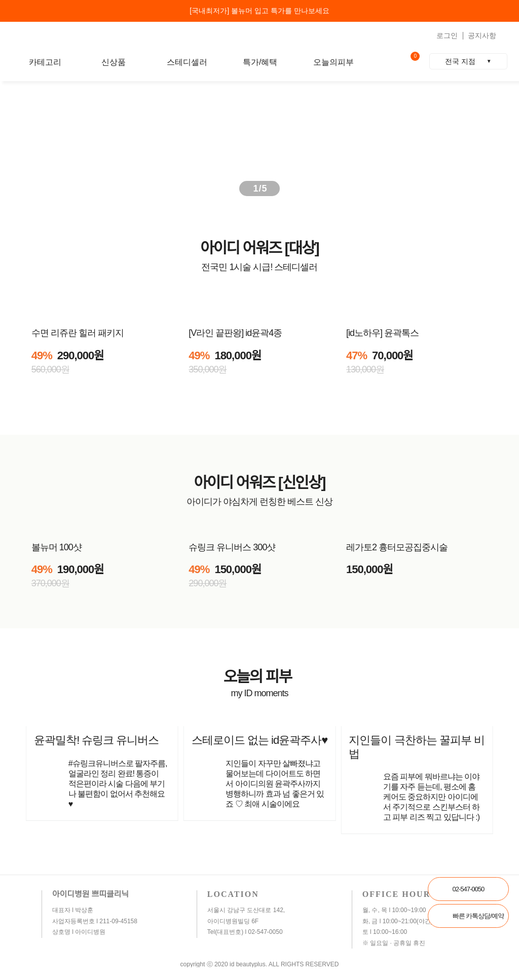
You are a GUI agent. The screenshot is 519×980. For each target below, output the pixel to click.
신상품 (114, 62)
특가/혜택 (260, 62)
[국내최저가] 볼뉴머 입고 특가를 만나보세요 (259, 11)
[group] (259, 141)
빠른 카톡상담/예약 (478, 916)
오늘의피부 (333, 62)
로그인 (447, 35)
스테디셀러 (187, 62)
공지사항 (482, 35)
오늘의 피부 (259, 677)
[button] (491, 141)
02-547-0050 (469, 889)
